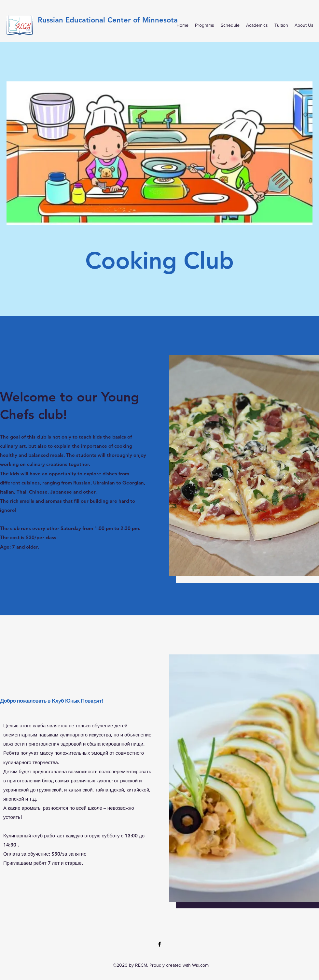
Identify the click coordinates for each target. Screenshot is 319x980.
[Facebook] (159, 944)
